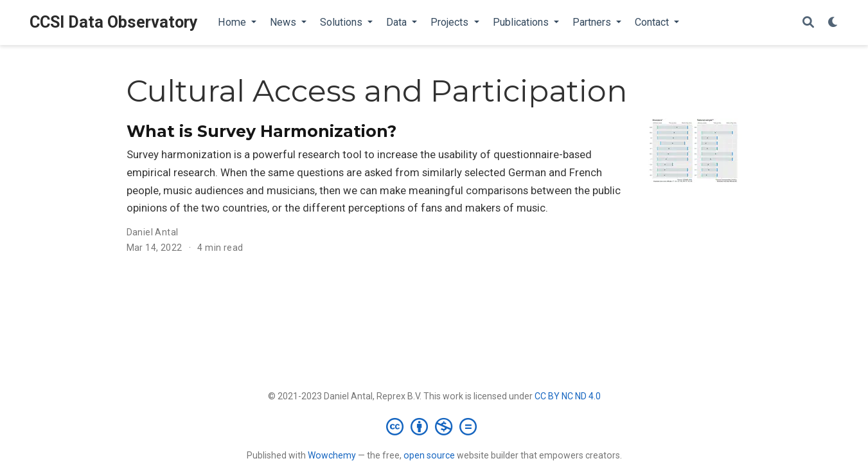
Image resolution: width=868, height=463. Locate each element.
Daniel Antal (153, 232)
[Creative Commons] (434, 426)
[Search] (808, 23)
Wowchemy (332, 455)
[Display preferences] (833, 23)
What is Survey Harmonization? (261, 131)
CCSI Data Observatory (114, 22)
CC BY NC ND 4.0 (568, 396)
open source (429, 455)
